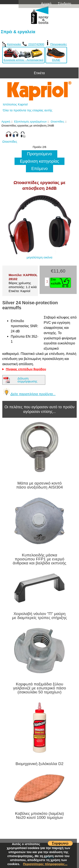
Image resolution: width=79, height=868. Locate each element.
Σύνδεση (65, 4)
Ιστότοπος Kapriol (15, 104)
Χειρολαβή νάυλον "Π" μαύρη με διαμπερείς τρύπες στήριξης (39, 616)
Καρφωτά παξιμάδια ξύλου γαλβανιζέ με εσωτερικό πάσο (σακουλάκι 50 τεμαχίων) (39, 688)
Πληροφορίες (58, 44)
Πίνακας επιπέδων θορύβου (26, 369)
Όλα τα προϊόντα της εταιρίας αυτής (28, 110)
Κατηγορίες (12, 44)
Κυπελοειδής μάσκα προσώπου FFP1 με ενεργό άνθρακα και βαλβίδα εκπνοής (39, 559)
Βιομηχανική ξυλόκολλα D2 (39, 764)
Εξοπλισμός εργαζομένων (30, 122)
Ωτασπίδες (58, 122)
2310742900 (36, 44)
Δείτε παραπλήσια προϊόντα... (33, 394)
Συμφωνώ (60, 843)
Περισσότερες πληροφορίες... (45, 864)
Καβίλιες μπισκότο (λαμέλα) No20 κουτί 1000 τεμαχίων (40, 815)
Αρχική (46, 4)
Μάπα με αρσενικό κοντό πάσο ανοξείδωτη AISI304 (39, 485)
